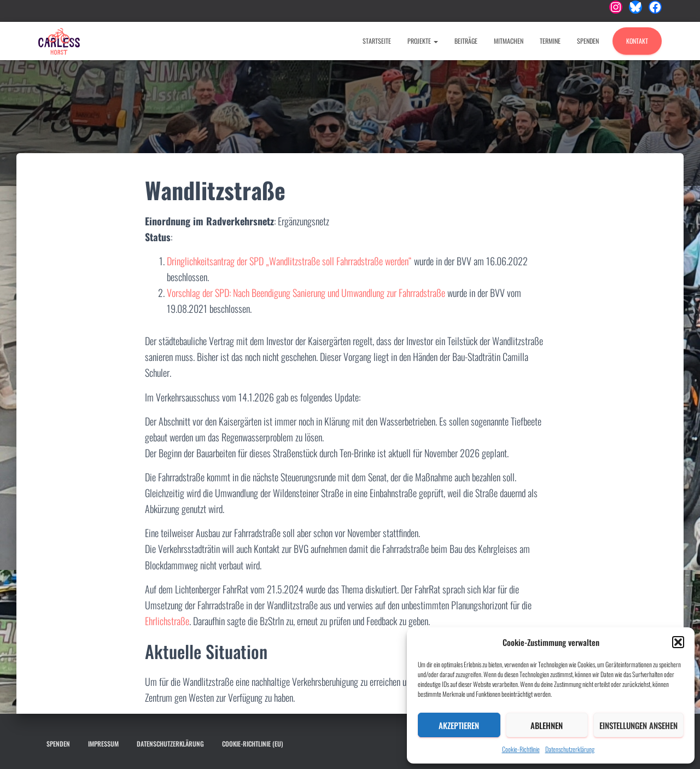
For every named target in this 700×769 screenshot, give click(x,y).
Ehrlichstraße (167, 621)
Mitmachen (509, 41)
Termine (550, 41)
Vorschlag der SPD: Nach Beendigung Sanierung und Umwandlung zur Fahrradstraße (306, 293)
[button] (678, 642)
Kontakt (637, 41)
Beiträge (466, 41)
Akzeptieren (459, 725)
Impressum (103, 744)
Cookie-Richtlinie (521, 749)
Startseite (377, 41)
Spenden (588, 41)
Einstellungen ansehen (638, 725)
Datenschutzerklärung (570, 749)
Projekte (423, 41)
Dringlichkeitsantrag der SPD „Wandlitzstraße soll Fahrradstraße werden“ (289, 261)
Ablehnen (547, 725)
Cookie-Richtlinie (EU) (253, 744)
